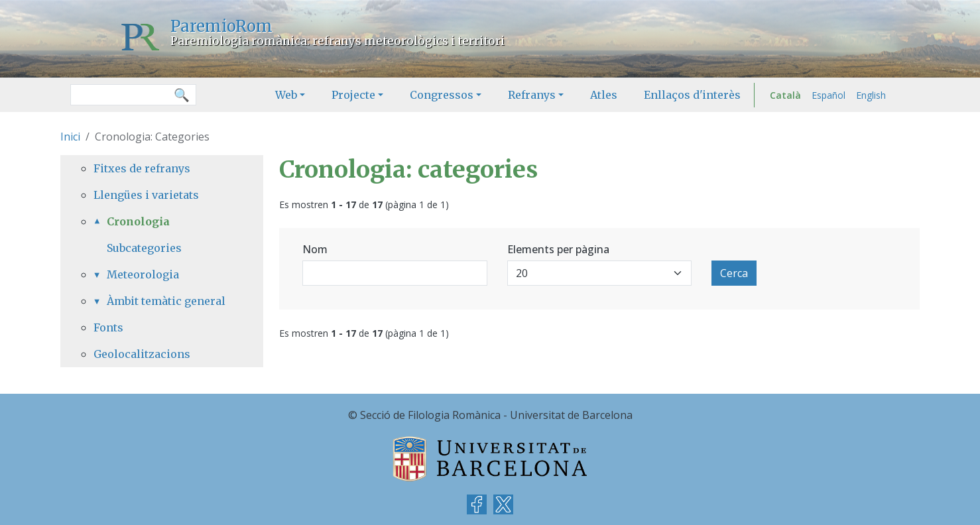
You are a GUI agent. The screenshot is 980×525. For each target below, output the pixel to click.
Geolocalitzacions (142, 354)
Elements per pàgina (558, 249)
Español (828, 95)
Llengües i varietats (146, 195)
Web (286, 95)
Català (785, 95)
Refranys (532, 95)
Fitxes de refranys (142, 168)
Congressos (442, 95)
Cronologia (138, 221)
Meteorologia (143, 274)
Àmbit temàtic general (166, 301)
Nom (315, 249)
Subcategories (144, 248)
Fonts (108, 327)
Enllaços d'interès (692, 95)
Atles (604, 95)
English (871, 95)
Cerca (734, 273)
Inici (70, 137)
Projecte (353, 95)
